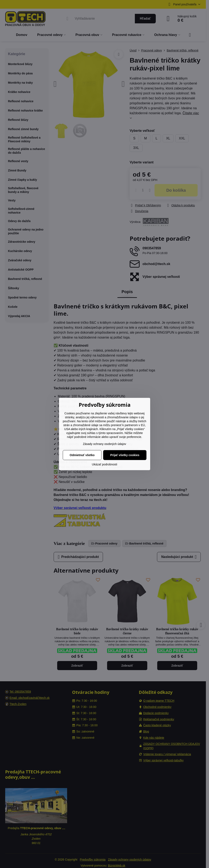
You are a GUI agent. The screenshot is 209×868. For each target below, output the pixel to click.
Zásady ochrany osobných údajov (104, 444)
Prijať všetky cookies (125, 455)
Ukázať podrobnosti (105, 464)
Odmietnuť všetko (82, 455)
